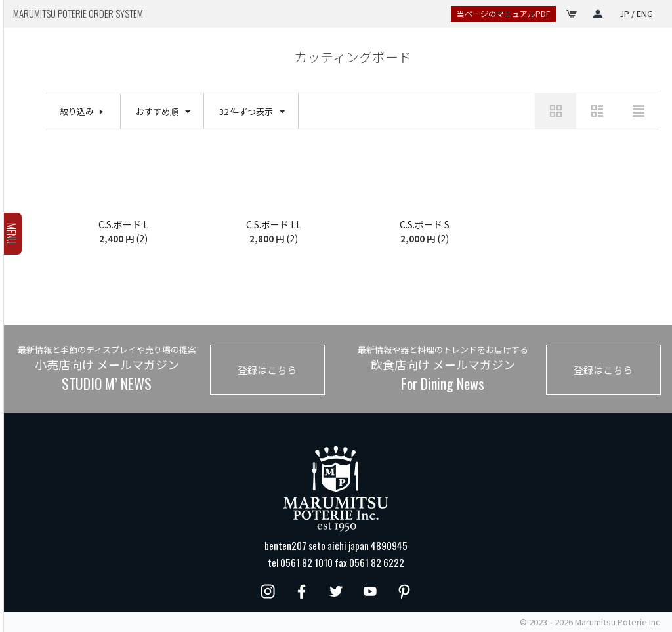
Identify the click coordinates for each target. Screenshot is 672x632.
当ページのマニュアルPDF (503, 13)
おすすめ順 (163, 112)
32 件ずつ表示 (252, 112)
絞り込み (77, 111)
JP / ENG (636, 13)
